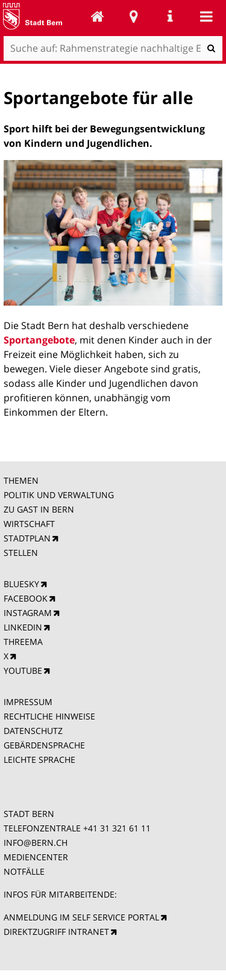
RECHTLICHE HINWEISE (49, 716)
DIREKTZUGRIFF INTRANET (56, 932)
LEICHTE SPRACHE (39, 760)
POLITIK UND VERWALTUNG (59, 495)
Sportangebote (39, 340)
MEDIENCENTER (36, 857)
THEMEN (21, 480)
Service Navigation (170, 16)
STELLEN (21, 553)
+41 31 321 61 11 (117, 828)
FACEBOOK (26, 598)
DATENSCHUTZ (33, 731)
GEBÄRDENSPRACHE (44, 745)
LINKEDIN (23, 627)
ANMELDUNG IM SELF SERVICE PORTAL (81, 917)
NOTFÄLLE (24, 871)
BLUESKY (21, 584)
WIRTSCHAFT (29, 524)
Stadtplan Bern (134, 16)
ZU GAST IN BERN (39, 509)
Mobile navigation (206, 16)
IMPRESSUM (28, 702)
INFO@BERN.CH (36, 843)
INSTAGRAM (28, 613)
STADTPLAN (27, 538)
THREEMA (23, 642)
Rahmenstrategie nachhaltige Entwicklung (98, 16)
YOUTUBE (23, 670)
